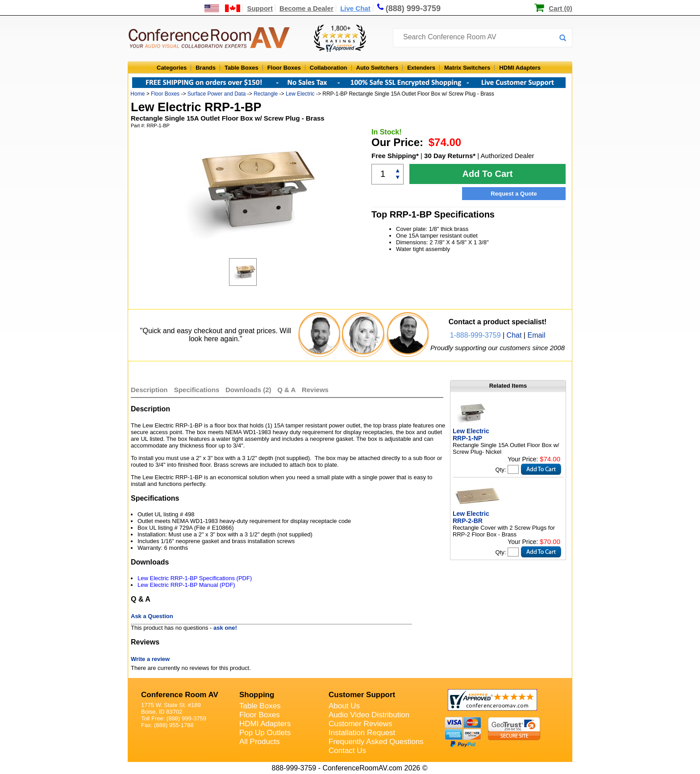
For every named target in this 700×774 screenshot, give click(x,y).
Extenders (421, 68)
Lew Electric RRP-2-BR (471, 517)
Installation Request (362, 733)
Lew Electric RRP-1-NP (471, 435)
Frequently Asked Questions (376, 742)
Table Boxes (242, 68)
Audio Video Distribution (369, 715)
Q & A (287, 390)
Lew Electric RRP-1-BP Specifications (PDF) (195, 578)
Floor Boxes (284, 68)
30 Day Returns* (450, 156)
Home (137, 94)
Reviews (315, 390)
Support (260, 8)
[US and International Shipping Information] (223, 8)
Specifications (197, 390)
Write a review (150, 659)
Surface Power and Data (217, 94)
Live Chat (355, 8)
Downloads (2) (248, 390)
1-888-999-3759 (475, 335)
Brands (206, 68)
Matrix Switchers (467, 68)
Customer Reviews (360, 724)
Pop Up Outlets (265, 733)
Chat (514, 335)
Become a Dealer (306, 8)
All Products (260, 742)
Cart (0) (560, 8)
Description (149, 390)
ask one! (225, 628)
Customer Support (362, 695)
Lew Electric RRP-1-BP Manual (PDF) (186, 585)
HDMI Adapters (520, 68)
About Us (344, 706)
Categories (172, 68)
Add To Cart (488, 174)
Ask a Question (152, 616)
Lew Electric (300, 94)
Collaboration (329, 68)
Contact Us (347, 751)
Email (536, 335)
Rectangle (266, 94)
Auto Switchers (377, 68)
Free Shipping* (395, 156)
